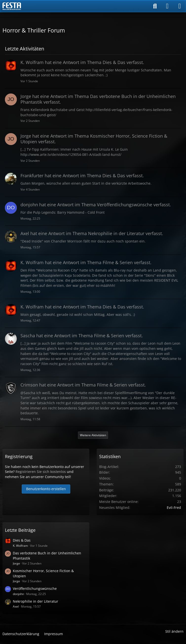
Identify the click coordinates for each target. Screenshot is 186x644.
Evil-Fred (174, 507)
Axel (16, 606)
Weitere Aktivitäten (93, 435)
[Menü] (180, 6)
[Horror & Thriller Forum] (12, 6)
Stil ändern (174, 631)
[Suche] (155, 6)
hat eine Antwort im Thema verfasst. (82, 62)
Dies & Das (22, 540)
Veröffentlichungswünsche (35, 588)
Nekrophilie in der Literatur (36, 601)
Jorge (16, 563)
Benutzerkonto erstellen (46, 489)
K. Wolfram (20, 546)
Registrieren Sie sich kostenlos (41, 472)
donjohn (18, 594)
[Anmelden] (167, 6)
